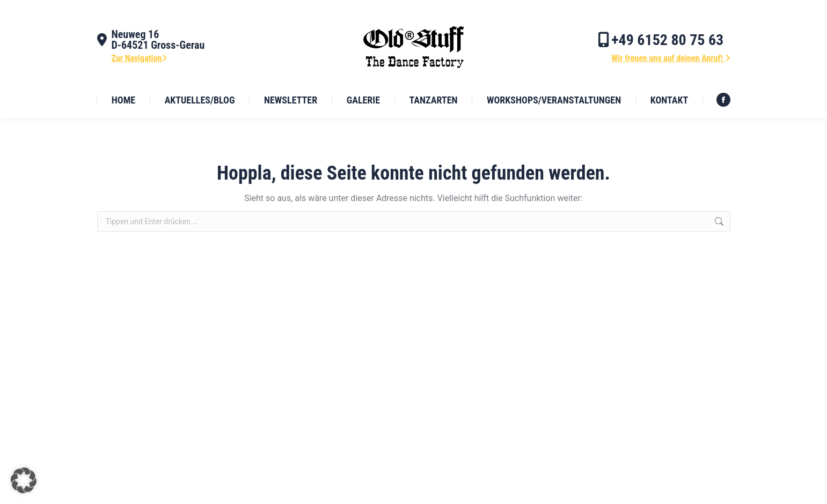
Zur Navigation (140, 58)
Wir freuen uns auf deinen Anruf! (671, 58)
